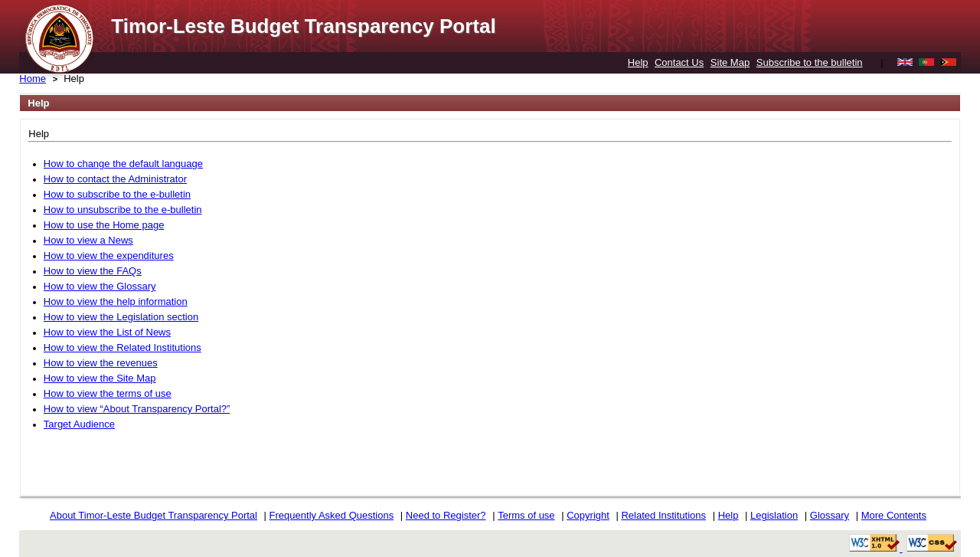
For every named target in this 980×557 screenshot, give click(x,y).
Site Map (730, 62)
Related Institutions (663, 515)
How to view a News (88, 240)
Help (638, 62)
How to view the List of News (107, 332)
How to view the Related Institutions (122, 347)
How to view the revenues (101, 363)
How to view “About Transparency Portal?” (137, 409)
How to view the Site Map (100, 378)
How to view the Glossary (100, 286)
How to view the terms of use (108, 393)
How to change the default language (123, 164)
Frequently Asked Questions (332, 515)
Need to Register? (446, 515)
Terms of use (526, 515)
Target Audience (79, 424)
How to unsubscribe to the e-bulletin (123, 210)
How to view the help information (116, 301)
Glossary (830, 515)
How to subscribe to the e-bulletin (117, 194)
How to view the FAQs (93, 271)
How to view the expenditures (109, 256)
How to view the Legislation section (121, 317)
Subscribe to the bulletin (810, 62)
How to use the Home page (104, 225)
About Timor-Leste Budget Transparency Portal (154, 515)
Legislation (774, 515)
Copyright (588, 515)
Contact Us (679, 62)
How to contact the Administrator (115, 179)
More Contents (894, 515)
